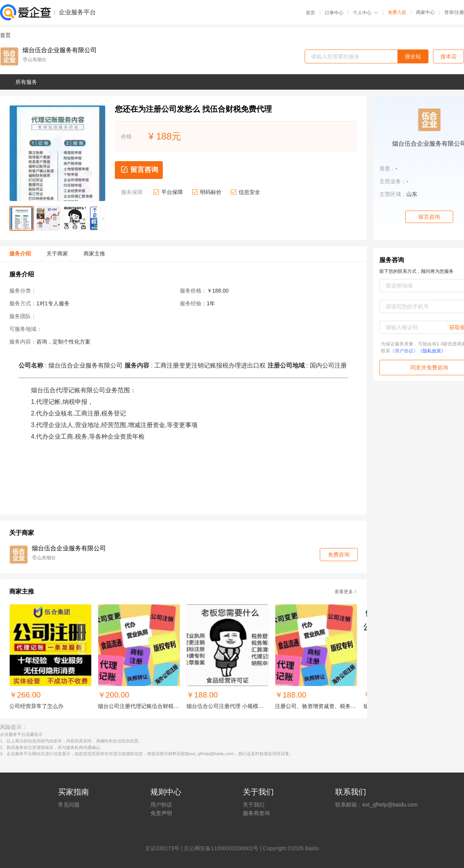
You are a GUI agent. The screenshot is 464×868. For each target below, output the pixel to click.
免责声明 (161, 813)
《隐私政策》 (432, 351)
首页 (310, 13)
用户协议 (161, 805)
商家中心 (425, 12)
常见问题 (69, 805)
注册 (459, 12)
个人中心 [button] (366, 13)
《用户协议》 (404, 351)
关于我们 (254, 805)
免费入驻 (397, 12)
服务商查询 (256, 813)
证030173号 (165, 848)
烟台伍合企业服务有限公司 (60, 50)
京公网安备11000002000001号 (221, 848)
